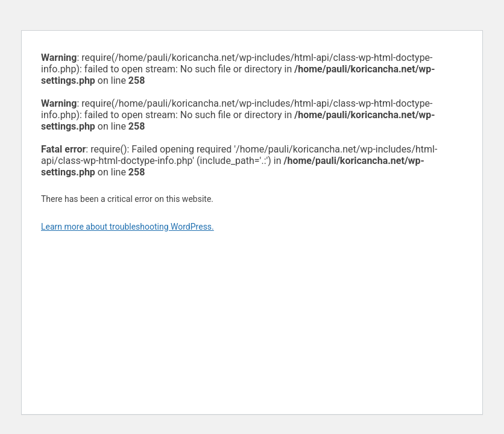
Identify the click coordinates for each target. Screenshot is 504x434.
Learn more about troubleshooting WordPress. (128, 227)
